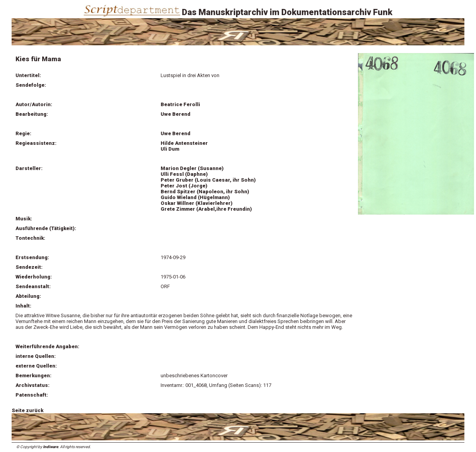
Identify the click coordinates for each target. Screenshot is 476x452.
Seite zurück (27, 410)
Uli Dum (170, 149)
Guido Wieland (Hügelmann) (195, 197)
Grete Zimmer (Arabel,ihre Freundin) (206, 209)
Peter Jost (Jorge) (184, 186)
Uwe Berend (176, 114)
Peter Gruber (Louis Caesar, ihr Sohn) (208, 180)
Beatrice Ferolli (180, 104)
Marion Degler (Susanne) (192, 168)
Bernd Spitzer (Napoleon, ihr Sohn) (205, 192)
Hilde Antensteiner (184, 143)
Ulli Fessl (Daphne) (184, 174)
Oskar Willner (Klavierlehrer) (197, 203)
